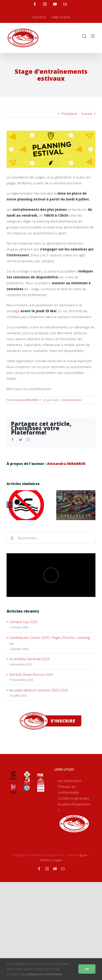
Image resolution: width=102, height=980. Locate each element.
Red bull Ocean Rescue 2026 (31, 674)
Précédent (69, 114)
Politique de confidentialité (68, 789)
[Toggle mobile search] (84, 36)
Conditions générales (74, 798)
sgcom (83, 855)
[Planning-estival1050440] (51, 149)
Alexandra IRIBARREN (25, 400)
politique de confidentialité (45, 974)
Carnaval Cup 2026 (23, 622)
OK (87, 969)
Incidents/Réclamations (74, 807)
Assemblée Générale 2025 (29, 659)
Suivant (87, 114)
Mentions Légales (51, 860)
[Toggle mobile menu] (93, 36)
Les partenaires (70, 781)
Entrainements (72, 400)
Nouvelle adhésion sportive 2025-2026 (39, 690)
